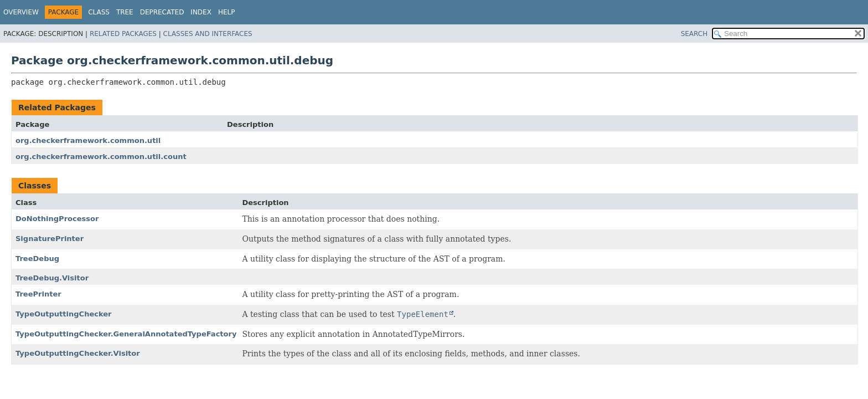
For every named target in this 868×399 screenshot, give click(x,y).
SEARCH (694, 34)
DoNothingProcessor (57, 219)
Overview (21, 12)
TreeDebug (37, 259)
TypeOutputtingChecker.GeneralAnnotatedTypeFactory (126, 334)
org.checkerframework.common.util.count (101, 157)
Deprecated (162, 12)
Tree (125, 12)
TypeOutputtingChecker (64, 314)
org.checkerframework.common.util (88, 140)
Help (227, 12)
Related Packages (123, 34)
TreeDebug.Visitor (52, 278)
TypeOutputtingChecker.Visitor (78, 353)
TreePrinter (38, 294)
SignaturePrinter (50, 239)
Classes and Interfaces (208, 34)
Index (201, 12)
